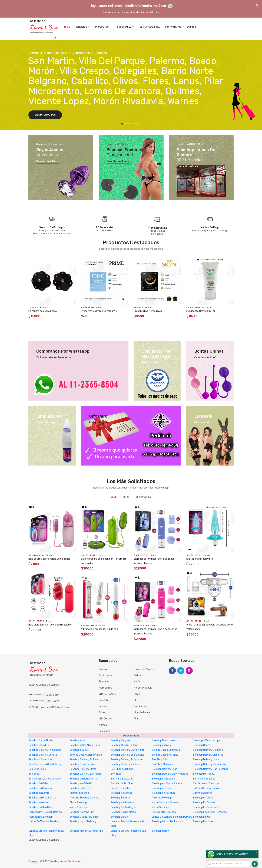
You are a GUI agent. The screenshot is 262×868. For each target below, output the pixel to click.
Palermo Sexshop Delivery (84, 798)
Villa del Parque (107, 694)
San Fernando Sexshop (206, 783)
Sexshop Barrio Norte (41, 740)
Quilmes (138, 675)
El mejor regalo (98, 423)
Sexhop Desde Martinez (165, 755)
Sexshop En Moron (121, 798)
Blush (115, 497)
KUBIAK (44, 308)
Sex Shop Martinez (162, 764)
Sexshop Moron (160, 831)
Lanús (137, 694)
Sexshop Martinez (203, 822)
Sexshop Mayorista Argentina (86, 831)
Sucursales (126, 27)
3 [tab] (128, 124)
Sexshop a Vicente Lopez (207, 740)
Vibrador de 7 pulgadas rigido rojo (100, 629)
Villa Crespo (105, 719)
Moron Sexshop (78, 807)
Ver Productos (45, 115)
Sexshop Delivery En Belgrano (127, 755)
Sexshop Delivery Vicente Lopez (170, 774)
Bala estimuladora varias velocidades (49, 559)
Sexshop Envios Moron (123, 812)
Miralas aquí (202, 423)
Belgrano (104, 682)
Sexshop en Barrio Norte (83, 779)
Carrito (191, 27)
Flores (102, 713)
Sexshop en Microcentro (42, 798)
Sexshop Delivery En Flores (208, 755)
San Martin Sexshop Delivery (45, 779)
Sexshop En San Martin (42, 807)
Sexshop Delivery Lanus (206, 760)
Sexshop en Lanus (162, 788)
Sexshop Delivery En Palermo (86, 760)
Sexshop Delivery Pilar (164, 769)
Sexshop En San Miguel (124, 807)
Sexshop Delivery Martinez (126, 764)
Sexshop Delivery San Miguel (86, 774)
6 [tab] (137, 124)
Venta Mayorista (150, 27)
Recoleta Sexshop (121, 788)
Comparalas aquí (205, 358)
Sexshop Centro (202, 745)
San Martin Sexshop (122, 779)
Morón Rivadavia (143, 688)
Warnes (103, 725)
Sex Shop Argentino (122, 769)
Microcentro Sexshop (164, 812)
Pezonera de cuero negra (43, 311)
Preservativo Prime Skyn (148, 311)
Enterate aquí (150, 363)
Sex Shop (34, 774)
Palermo (103, 669)
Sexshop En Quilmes (204, 803)
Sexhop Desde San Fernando (86, 755)
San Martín (140, 706)
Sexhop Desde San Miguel (166, 750)
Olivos (137, 700)
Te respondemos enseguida (54, 358)
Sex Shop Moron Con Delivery (45, 764)
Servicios (83, 27)
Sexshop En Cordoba (40, 788)
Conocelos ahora (187, 166)
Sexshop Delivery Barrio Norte (128, 750)
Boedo (102, 706)
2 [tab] (125, 124)
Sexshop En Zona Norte (206, 807)
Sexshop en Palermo (122, 803)
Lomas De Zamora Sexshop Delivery (172, 817)
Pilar (136, 719)
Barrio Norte (105, 675)
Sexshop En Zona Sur (82, 812)
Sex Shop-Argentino (40, 760)
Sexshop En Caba (38, 783)
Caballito (104, 700)
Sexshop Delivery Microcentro (210, 764)
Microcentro (105, 688)
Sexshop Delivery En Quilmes (127, 760)
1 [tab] (122, 124)
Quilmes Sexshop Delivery (207, 788)
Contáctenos (173, 27)
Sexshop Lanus (119, 817)
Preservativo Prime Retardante (99, 311)
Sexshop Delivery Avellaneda (45, 750)
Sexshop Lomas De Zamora (167, 822)
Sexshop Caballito (39, 745)
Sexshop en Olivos (203, 798)
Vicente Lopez (142, 713)
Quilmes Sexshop (79, 793)
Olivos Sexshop (78, 803)
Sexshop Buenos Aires (164, 740)
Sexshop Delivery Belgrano (208, 750)
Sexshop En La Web (80, 788)
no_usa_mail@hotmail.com (53, 707)
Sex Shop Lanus (38, 769)
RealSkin (207, 308)
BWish (127, 497)
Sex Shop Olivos (161, 760)
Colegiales (104, 731)
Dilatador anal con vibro (200, 559)
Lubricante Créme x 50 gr (201, 311)
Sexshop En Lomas (121, 793)
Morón (137, 682)
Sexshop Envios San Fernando (210, 812)
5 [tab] (134, 124)
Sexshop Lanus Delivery (83, 822)
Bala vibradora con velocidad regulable (50, 625)
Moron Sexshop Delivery (165, 803)
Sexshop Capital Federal (124, 745)
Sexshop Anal (77, 740)
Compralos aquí (46, 423)
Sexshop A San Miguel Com (85, 745)
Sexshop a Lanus (79, 750)
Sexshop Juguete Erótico (84, 817)
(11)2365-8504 (50, 695)
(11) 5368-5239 (51, 701)
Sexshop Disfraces (203, 774)
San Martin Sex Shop (122, 783)
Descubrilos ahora (48, 161)
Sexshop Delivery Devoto (43, 755)
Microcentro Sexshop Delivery (45, 812)
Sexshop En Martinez (164, 793)
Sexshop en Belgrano (164, 779)
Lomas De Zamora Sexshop (44, 822)
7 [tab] (140, 124)
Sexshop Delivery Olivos (83, 769)
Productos (104, 27)
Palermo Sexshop (162, 798)
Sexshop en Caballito (82, 783)
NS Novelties (143, 497)
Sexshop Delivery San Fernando (211, 769)
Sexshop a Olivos (161, 745)
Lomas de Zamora (144, 669)
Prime (99, 308)
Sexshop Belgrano (121, 740)
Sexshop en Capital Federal (167, 783)
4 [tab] (131, 124)
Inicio (67, 27)
